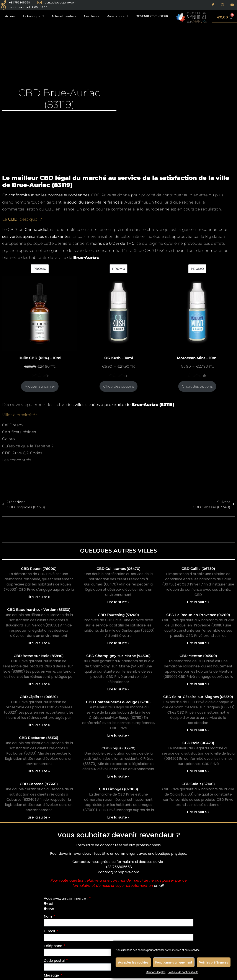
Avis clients (91, 16)
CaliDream (12, 425)
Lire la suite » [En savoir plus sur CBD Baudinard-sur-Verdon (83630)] (39, 643)
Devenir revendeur (152, 16)
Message (52, 975)
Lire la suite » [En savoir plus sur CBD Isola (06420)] (198, 771)
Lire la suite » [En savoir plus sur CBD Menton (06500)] (198, 684)
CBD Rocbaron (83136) (39, 738)
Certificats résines (19, 432)
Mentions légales (156, 972)
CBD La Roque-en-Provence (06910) (198, 615)
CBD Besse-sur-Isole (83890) (39, 656)
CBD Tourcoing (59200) (118, 615)
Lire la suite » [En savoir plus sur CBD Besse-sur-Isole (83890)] (39, 684)
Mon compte (117, 16)
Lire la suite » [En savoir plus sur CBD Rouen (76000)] (39, 597)
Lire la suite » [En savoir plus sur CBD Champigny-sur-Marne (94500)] (118, 689)
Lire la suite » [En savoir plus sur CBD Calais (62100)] (198, 812)
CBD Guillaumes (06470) (118, 569)
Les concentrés (17, 460)
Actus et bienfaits (64, 16)
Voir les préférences (214, 962)
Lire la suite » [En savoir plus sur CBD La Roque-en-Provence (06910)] (198, 643)
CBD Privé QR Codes (22, 453)
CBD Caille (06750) (198, 569)
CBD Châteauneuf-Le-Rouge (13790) (118, 702)
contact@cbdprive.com (119, 872)
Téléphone (53, 946)
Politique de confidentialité (183, 972)
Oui (50, 904)
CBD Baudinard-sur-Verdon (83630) (39, 610)
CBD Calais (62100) (198, 784)
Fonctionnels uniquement (174, 962)
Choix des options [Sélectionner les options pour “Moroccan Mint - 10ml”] (197, 386)
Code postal (55, 961)
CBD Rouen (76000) (39, 569)
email (159, 886)
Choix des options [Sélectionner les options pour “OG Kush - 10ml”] (119, 386)
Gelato (8, 439)
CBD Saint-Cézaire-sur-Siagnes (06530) (198, 697)
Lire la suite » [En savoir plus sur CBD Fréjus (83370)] (118, 776)
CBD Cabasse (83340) (39, 784)
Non (51, 909)
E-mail (50, 931)
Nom (48, 916)
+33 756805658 (119, 867)
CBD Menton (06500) (198, 656)
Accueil (10, 16)
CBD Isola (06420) (198, 743)
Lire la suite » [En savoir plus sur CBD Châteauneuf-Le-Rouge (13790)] (118, 735)
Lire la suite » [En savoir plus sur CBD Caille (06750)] (198, 602)
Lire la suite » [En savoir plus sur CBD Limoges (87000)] (118, 817)
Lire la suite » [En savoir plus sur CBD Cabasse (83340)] (39, 817)
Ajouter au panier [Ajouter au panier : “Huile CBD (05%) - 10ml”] (40, 386)
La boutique (34, 16)
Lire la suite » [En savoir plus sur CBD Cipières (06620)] (39, 725)
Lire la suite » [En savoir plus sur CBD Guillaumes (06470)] (118, 602)
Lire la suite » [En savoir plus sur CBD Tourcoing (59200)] (118, 643)
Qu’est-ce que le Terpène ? (28, 446)
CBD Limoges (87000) (118, 789)
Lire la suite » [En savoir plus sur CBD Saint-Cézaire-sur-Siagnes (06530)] (198, 730)
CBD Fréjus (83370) (118, 748)
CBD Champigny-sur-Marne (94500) (118, 656)
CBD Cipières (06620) (39, 697)
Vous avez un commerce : (66, 898)
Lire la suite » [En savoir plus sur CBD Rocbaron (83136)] (39, 771)
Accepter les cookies (133, 962)
